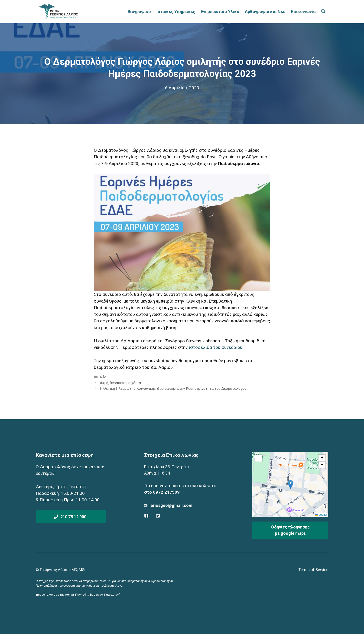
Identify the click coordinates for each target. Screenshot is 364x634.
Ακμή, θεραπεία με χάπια (120, 383)
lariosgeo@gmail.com (171, 505)
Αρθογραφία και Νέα (265, 12)
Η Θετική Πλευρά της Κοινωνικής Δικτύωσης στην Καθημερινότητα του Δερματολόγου (173, 388)
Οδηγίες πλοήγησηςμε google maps (290, 530)
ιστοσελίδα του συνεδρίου (216, 347)
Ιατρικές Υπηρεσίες (176, 12)
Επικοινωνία (303, 12)
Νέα (103, 377)
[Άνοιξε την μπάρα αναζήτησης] (323, 12)
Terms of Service (313, 570)
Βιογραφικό (139, 12)
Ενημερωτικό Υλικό (220, 12)
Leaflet (321, 515)
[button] (291, 484)
